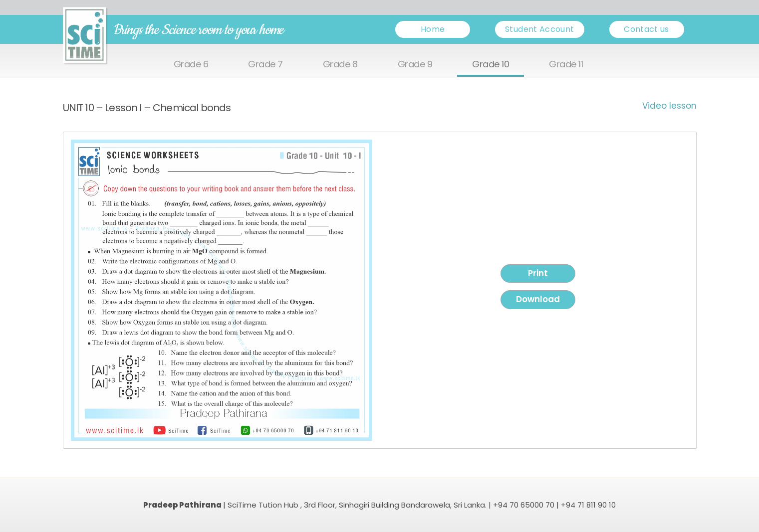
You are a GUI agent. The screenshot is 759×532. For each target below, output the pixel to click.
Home (433, 29)
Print (538, 273)
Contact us (646, 29)
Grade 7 (265, 65)
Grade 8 (340, 65)
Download (538, 299)
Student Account (539, 29)
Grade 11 (566, 65)
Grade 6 (191, 65)
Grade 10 (491, 65)
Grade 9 (415, 65)
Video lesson (669, 106)
